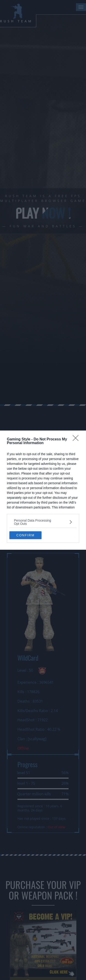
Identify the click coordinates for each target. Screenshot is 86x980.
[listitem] (43, 522)
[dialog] (43, 490)
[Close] (77, 440)
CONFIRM (25, 535)
